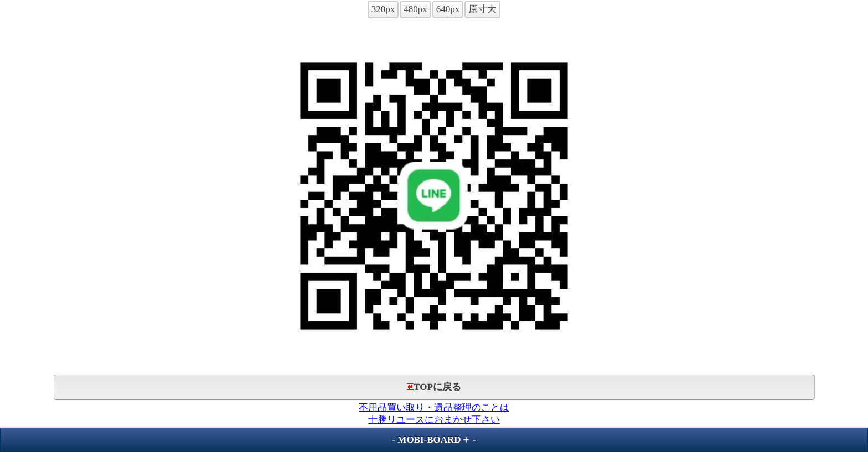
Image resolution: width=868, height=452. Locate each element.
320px (383, 9)
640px (448, 9)
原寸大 (482, 9)
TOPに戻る (434, 387)
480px (415, 9)
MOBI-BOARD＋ (434, 440)
